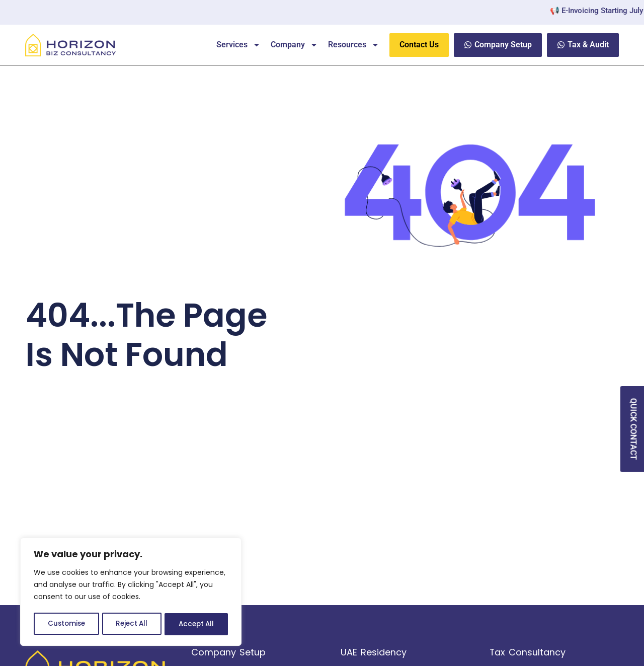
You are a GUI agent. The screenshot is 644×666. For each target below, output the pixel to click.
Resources (354, 45)
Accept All (196, 624)
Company (294, 45)
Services (238, 45)
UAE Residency (374, 652)
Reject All (132, 624)
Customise (66, 624)
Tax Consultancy (528, 652)
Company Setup (228, 652)
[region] (131, 593)
